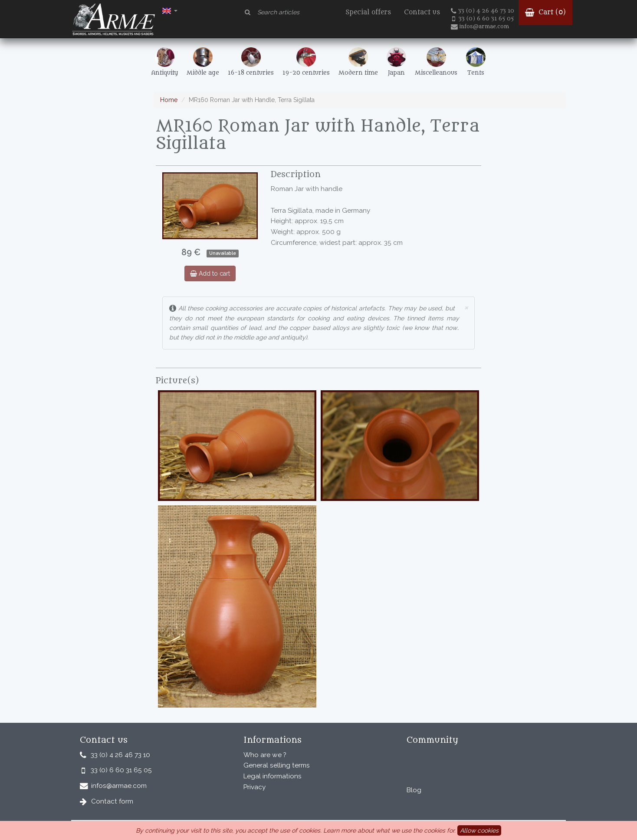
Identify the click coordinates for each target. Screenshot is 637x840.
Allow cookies (479, 830)
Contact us (422, 12)
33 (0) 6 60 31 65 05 (483, 19)
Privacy (254, 787)
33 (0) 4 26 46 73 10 (483, 11)
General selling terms (277, 765)
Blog (414, 790)
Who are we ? (265, 755)
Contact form (112, 801)
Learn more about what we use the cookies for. (389, 830)
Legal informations (273, 776)
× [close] (466, 307)
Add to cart (210, 273)
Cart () (545, 12)
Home (169, 100)
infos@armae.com (480, 26)
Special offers (368, 12)
